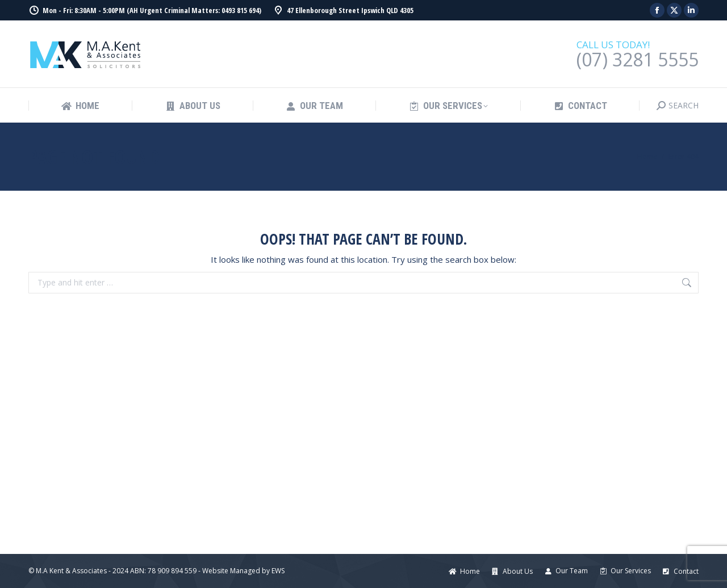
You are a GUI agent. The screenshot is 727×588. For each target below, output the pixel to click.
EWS (278, 571)
